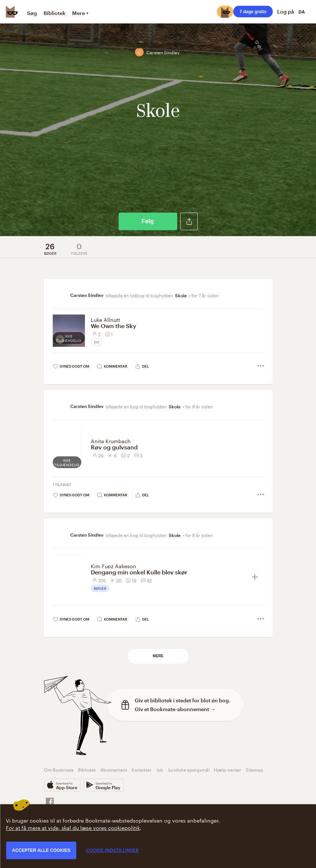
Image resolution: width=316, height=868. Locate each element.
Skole (181, 295)
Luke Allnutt (105, 319)
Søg (32, 13)
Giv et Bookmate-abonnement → (175, 709)
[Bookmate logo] (12, 12)
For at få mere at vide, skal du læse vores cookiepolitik (73, 827)
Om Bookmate (59, 769)
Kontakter (142, 769)
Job (160, 769)
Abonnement (114, 769)
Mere (158, 656)
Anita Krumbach (111, 441)
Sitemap (254, 769)
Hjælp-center (228, 769)
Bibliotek (55, 13)
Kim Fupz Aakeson (114, 566)
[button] (189, 221)
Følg (148, 221)
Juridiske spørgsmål (189, 769)
